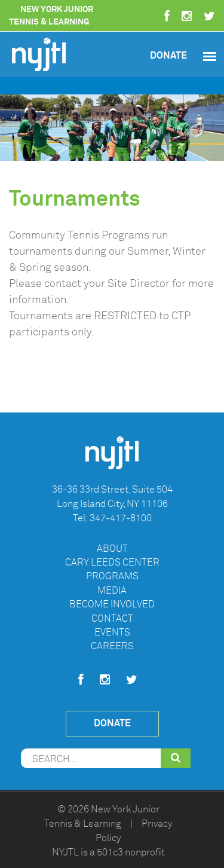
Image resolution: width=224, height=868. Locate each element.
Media (112, 591)
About (112, 549)
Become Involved (112, 604)
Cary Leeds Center (112, 563)
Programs (112, 576)
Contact (112, 619)
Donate (168, 55)
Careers (112, 646)
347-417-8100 (121, 518)
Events (112, 632)
